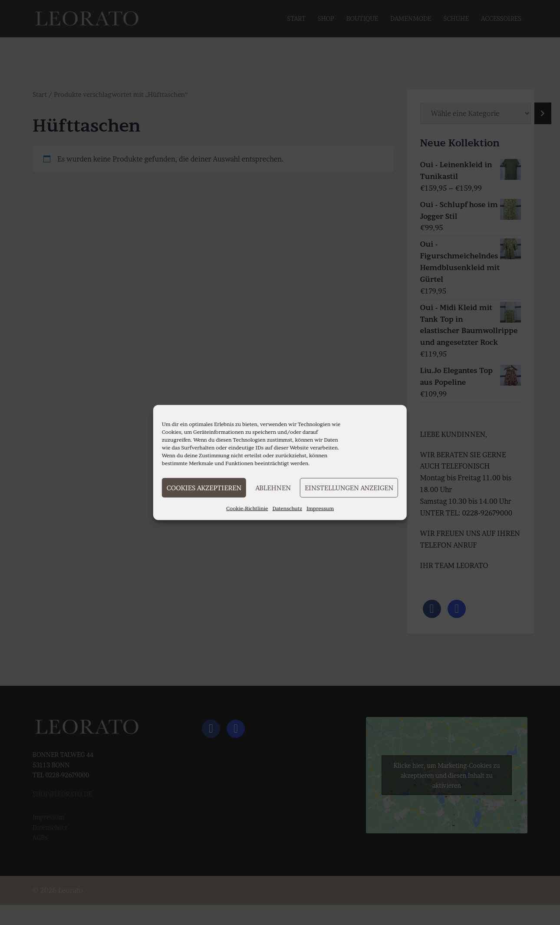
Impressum (320, 508)
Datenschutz (288, 508)
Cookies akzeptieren (204, 487)
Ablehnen (273, 487)
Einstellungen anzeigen (349, 487)
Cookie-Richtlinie (247, 508)
